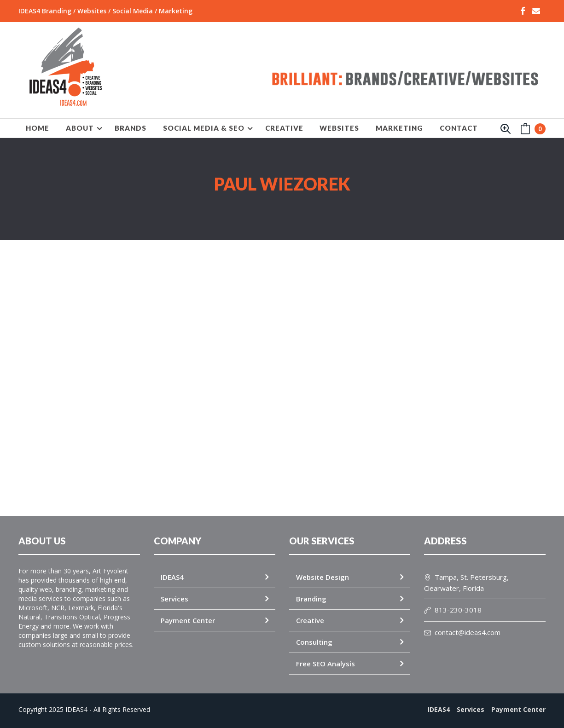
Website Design (323, 577)
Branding (311, 599)
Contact (459, 128)
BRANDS (131, 128)
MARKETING (399, 128)
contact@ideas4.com (462, 632)
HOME (38, 128)
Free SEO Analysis (326, 664)
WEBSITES (339, 128)
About (80, 128)
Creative (310, 620)
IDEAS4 (172, 577)
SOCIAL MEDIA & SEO (204, 128)
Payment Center (188, 620)
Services (174, 599)
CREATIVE (284, 128)
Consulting (314, 642)
